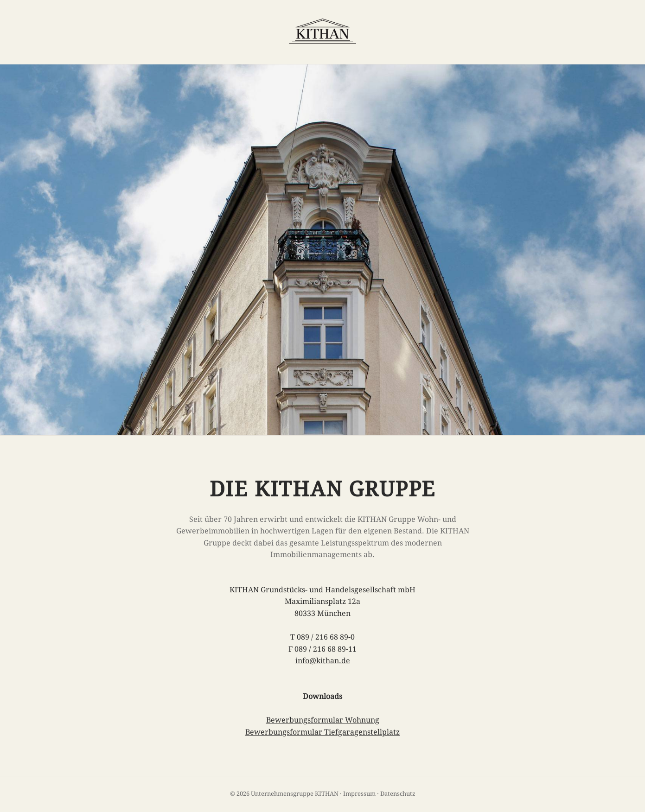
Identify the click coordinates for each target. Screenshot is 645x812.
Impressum (359, 794)
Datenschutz (398, 794)
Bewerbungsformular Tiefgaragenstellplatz (322, 732)
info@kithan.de (323, 661)
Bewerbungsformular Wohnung (323, 720)
